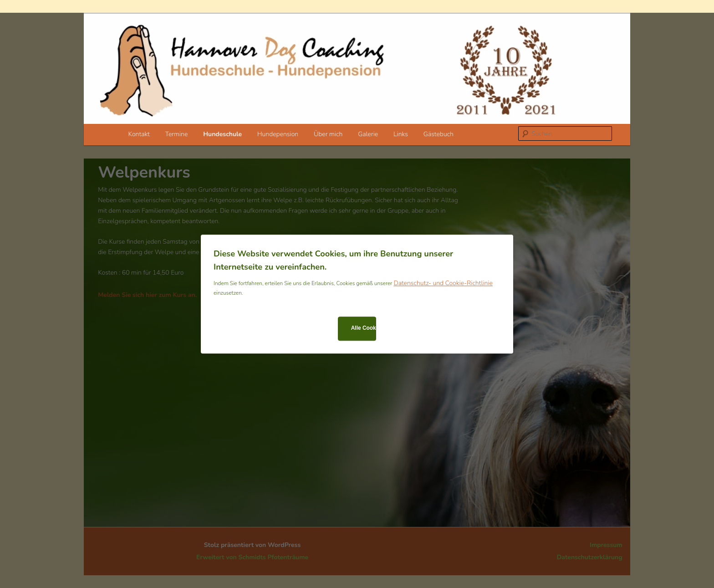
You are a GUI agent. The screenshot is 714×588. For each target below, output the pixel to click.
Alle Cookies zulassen (364, 328)
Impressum (606, 545)
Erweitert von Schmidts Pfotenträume (252, 557)
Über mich (328, 134)
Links (401, 134)
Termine (177, 134)
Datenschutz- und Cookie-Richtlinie (443, 283)
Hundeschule (222, 134)
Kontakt (139, 134)
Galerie (368, 134)
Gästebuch (439, 134)
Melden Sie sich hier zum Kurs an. (147, 295)
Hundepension (278, 134)
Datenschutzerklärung (590, 557)
